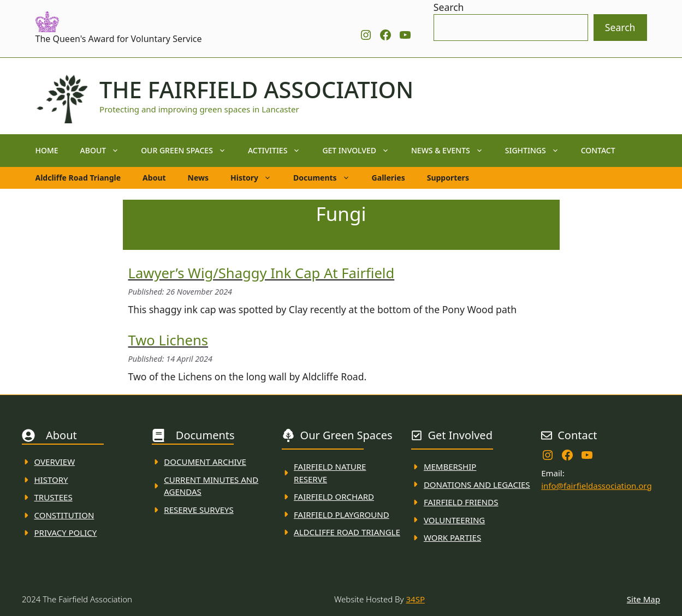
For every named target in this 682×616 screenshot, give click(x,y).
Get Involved (361, 151)
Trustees (54, 497)
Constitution (64, 515)
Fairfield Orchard (334, 497)
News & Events (453, 151)
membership (450, 467)
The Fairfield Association (256, 89)
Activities (280, 151)
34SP (416, 599)
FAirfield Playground (342, 515)
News (198, 178)
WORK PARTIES (452, 537)
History (256, 178)
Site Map (644, 599)
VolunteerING (454, 520)
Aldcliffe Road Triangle (78, 178)
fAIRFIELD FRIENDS (461, 502)
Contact (598, 150)
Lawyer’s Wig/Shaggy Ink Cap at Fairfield (262, 273)
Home (47, 150)
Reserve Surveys (198, 510)
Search (449, 7)
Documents (327, 178)
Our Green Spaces (189, 151)
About (105, 151)
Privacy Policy (66, 533)
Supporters (448, 178)
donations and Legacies (477, 485)
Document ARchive (205, 462)
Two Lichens (168, 340)
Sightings (538, 151)
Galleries (389, 178)
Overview (55, 462)
